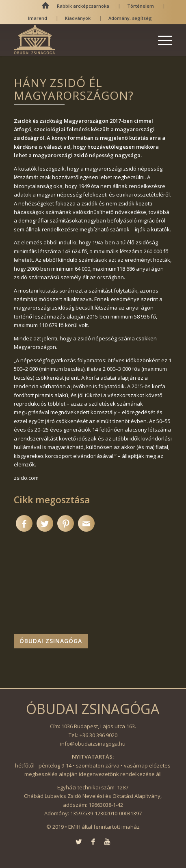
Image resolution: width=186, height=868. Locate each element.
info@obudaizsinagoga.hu (93, 744)
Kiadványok (78, 18)
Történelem (141, 6)
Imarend (38, 18)
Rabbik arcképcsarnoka (83, 6)
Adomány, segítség (130, 18)
